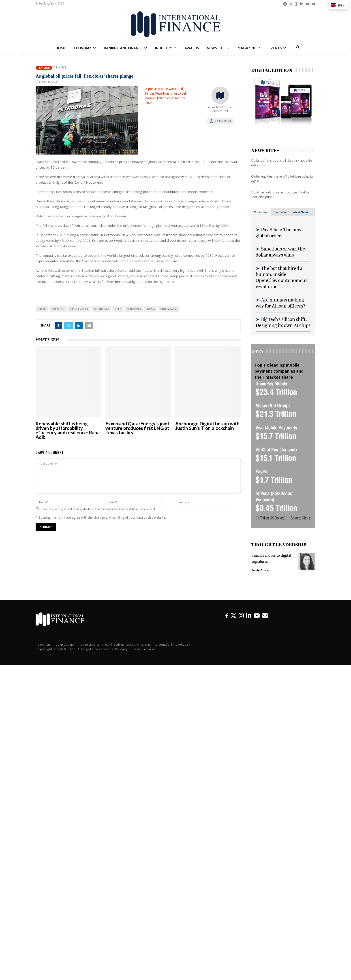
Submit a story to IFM (132, 645)
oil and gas (101, 309)
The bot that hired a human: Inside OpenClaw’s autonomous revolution (281, 277)
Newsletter (218, 48)
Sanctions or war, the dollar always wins (280, 252)
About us (43, 645)
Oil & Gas (60, 68)
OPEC (118, 309)
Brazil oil (58, 309)
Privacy (122, 649)
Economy (83, 48)
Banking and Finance (123, 48)
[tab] (261, 212)
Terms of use (144, 649)
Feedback (182, 645)
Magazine (247, 48)
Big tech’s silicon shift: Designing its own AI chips (283, 322)
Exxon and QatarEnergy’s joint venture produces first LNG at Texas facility (137, 428)
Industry (164, 48)
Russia (151, 309)
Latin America (79, 309)
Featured (44, 68)
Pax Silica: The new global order (278, 232)
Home (61, 48)
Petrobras (134, 309)
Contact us (65, 645)
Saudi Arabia (168, 309)
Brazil (42, 309)
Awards (192, 48)
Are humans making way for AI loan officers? (281, 303)
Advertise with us (94, 645)
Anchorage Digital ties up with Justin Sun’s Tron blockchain (207, 426)
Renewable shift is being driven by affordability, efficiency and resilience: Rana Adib (68, 430)
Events (275, 48)
